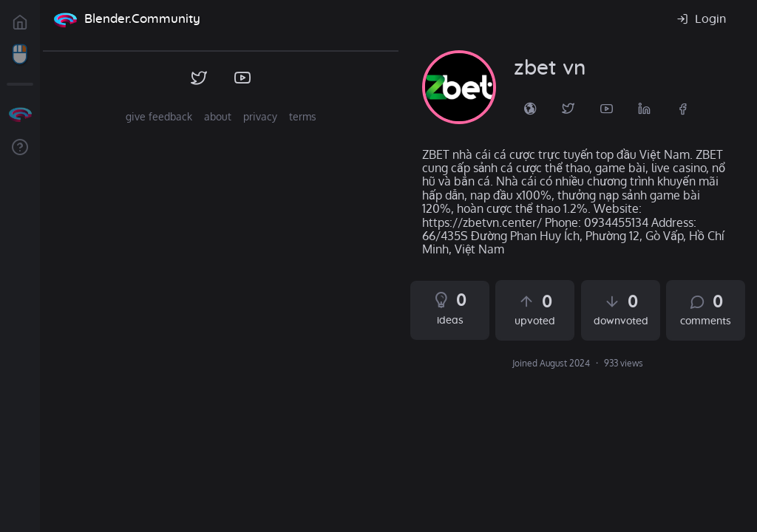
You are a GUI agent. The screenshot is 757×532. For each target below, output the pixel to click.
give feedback (159, 116)
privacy (260, 116)
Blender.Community (142, 19)
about (218, 116)
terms (303, 116)
